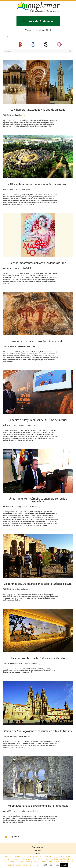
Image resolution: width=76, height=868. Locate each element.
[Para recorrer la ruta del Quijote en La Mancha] (38, 631)
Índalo (53, 356)
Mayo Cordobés (26, 277)
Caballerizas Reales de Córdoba (40, 514)
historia (44, 518)
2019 (23, 742)
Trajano (19, 205)
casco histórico (8, 516)
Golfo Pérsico (45, 818)
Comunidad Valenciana (11, 356)
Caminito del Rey (43, 430)
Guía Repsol (17, 671)
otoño (11, 124)
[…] (24, 115)
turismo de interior (10, 440)
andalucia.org (52, 352)
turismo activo (8, 525)
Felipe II (29, 518)
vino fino (6, 283)
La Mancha (25, 671)
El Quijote (47, 669)
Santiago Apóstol (43, 745)
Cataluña (52, 354)
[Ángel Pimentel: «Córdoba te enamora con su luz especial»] (38, 471)
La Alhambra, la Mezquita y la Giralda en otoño (38, 110)
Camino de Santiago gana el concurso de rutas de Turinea (38, 731)
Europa (18, 199)
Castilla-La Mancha (42, 354)
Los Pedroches (22, 520)
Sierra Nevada (22, 126)
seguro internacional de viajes (31, 523)
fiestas (27, 275)
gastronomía (8, 277)
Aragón (6, 354)
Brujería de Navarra (32, 742)
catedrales (49, 594)
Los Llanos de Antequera (45, 434)
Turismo (30, 126)
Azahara (54, 816)
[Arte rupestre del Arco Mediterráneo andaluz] (38, 314)
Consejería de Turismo (22, 516)
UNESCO (36, 126)
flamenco (33, 275)
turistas (53, 281)
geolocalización (46, 596)
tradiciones (40, 281)
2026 (24, 195)
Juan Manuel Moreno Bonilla (13, 434)
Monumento (39, 820)
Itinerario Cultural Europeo (40, 743)
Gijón (28, 199)
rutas (35, 745)
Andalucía (40, 120)
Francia (23, 199)
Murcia (9, 358)
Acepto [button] (64, 865)
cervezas (40, 273)
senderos (31, 438)
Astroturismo (8, 514)
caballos (54, 514)
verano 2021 (38, 525)
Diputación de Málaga (40, 432)
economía (17, 275)
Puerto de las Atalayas (11, 438)
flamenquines (42, 275)
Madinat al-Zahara (10, 820)
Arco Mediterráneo (15, 354)
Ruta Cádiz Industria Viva (24, 745)
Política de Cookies (51, 865)
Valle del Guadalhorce (24, 440)
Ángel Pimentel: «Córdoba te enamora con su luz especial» (38, 500)
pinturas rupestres (34, 360)
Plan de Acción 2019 (43, 598)
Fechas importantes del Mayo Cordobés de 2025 (38, 263)
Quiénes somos (37, 847)
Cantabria (14, 743)
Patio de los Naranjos (21, 124)
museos (13, 598)
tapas (33, 281)
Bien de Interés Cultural (37, 594)
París (47, 201)
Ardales (34, 430)
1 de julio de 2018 (27, 816)
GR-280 (28, 743)
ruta (13, 673)
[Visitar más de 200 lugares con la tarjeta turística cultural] (38, 556)
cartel (35, 273)
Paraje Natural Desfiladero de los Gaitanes (24, 436)
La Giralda (27, 122)
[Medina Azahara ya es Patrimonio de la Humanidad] (38, 778)
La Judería (34, 122)
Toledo (17, 673)
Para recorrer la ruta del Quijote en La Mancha (38, 659)
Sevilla (14, 126)
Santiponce (7, 205)
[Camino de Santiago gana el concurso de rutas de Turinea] (38, 703)
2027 (28, 195)
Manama (20, 820)
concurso (22, 743)
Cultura (12, 199)
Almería (37, 352)
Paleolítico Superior (19, 358)
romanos (54, 203)
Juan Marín (51, 518)
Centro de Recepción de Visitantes (21, 432)
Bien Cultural (13, 818)
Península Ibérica (33, 203)
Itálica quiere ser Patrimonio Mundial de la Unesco (38, 185)
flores (49, 275)
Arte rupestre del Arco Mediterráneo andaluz (38, 342)
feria (22, 275)
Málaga (6, 436)
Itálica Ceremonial (42, 199)
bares (30, 273)
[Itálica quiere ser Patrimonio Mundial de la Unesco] (38, 157)
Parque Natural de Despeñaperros (38, 358)
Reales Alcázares (49, 279)
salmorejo (20, 281)
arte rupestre (30, 354)
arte (24, 354)
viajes (49, 126)
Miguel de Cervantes (36, 671)
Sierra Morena (47, 523)
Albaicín (26, 120)
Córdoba (6, 122)
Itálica (33, 199)
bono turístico (17, 514)
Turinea (6, 747)
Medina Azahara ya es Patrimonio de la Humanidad (38, 806)
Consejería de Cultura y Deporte (28, 197)
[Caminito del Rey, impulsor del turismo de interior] (38, 392)
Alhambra (33, 120)
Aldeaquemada (28, 352)
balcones (24, 273)
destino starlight (47, 516)
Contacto (37, 853)
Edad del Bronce (25, 356)
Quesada (52, 360)
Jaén (5, 358)
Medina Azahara (29, 820)
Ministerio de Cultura (38, 201)
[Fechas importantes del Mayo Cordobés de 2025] (38, 235)
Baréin (5, 818)
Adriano (33, 195)
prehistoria (45, 360)
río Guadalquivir (45, 203)
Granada (20, 122)
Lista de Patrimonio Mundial (20, 201)
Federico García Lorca (18, 518)
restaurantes (12, 281)
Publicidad (37, 850)
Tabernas (27, 281)
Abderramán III (38, 816)
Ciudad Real (39, 669)
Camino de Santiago (46, 742)
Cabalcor (26, 514)
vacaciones (43, 126)
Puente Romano (37, 279)
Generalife (13, 122)
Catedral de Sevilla (51, 120)
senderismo (23, 438)
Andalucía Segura (36, 512)
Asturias (46, 195)
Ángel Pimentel (48, 512)
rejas (5, 281)
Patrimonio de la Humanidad (17, 203)
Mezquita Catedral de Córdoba (42, 277)
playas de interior (41, 522)
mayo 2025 (16, 277)
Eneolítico (34, 356)
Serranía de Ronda (41, 438)
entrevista (7, 518)
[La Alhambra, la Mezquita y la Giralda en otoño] (38, 82)
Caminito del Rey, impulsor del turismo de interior (38, 420)
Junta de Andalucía (30, 434)
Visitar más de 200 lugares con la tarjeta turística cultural (38, 584)
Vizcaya (23, 747)
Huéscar (48, 356)
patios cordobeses (36, 124)
